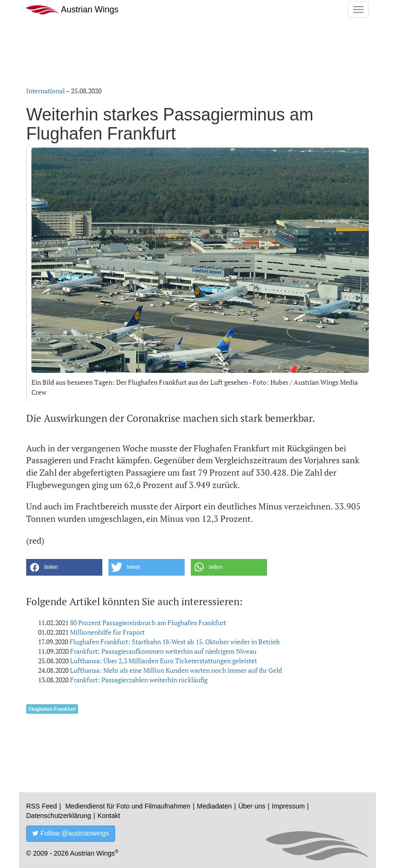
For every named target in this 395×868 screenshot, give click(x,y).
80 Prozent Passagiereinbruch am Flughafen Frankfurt (148, 623)
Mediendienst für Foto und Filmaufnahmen (128, 806)
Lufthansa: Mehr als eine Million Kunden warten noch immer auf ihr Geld (176, 670)
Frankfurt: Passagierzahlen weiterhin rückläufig (139, 680)
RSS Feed (42, 806)
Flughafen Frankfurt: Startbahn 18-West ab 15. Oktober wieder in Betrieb (175, 642)
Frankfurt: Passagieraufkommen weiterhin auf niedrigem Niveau (163, 651)
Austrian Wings (72, 10)
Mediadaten (214, 806)
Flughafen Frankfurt (52, 709)
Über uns (252, 806)
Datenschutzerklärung (59, 816)
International (45, 91)
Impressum (288, 806)
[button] (64, 567)
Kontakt (109, 816)
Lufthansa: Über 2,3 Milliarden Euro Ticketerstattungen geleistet (163, 661)
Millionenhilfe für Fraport (107, 632)
